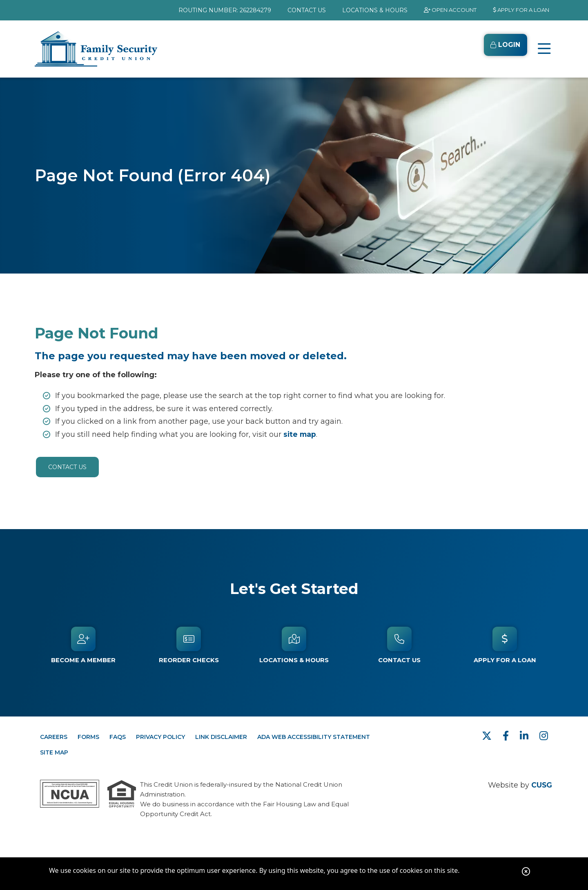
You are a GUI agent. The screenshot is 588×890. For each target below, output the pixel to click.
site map (300, 434)
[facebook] (507, 736)
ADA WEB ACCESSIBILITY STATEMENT (314, 737)
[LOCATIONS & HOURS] (360, 10)
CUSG (541, 785)
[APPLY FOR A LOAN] (517, 10)
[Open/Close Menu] (544, 49)
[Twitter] (488, 736)
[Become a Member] (83, 645)
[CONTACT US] (292, 10)
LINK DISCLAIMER (221, 737)
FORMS (88, 737)
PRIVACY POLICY (160, 737)
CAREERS (54, 737)
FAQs (118, 737)
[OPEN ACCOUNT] (439, 10)
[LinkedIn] (526, 736)
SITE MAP (54, 753)
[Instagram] (544, 736)
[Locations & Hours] (294, 645)
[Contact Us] (399, 645)
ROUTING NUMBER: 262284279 (210, 10)
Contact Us (67, 467)
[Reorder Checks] (189, 645)
